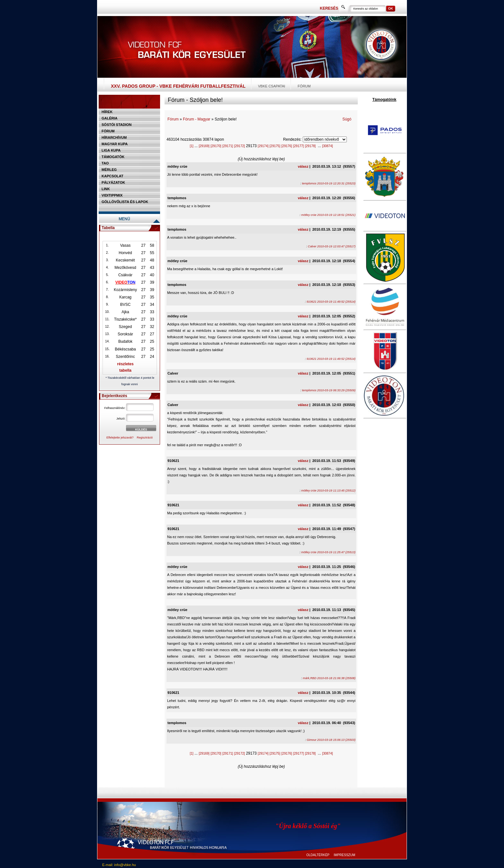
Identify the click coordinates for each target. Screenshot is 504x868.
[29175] (275, 146)
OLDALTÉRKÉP (318, 855)
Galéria (110, 118)
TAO (105, 163)
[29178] (310, 146)
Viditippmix (112, 195)
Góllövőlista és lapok (125, 202)
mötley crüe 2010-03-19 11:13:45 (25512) (328, 491)
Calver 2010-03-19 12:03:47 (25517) (332, 246)
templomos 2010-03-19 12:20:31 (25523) (329, 183)
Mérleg (109, 170)
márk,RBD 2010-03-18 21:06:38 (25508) (329, 678)
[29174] (263, 146)
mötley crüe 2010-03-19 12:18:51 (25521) (328, 215)
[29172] (239, 146)
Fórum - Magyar (197, 119)
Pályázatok (113, 182)
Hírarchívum (114, 137)
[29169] (204, 146)
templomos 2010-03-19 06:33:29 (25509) (329, 390)
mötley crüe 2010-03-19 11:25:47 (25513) (328, 552)
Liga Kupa (111, 150)
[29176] (287, 146)
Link (106, 189)
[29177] (298, 146)
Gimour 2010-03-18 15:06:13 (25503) (331, 740)
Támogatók (113, 157)
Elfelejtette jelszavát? (120, 438)
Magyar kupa (115, 144)
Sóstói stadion (117, 125)
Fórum (304, 86)
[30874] (327, 146)
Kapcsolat (113, 176)
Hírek (107, 112)
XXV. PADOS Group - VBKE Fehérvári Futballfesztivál (178, 86)
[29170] (216, 146)
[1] (191, 146)
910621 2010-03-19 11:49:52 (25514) (331, 302)
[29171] (228, 146)
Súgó (347, 119)
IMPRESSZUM (344, 855)
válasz (303, 166)
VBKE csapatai (272, 86)
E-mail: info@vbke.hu (119, 865)
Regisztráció (145, 438)
